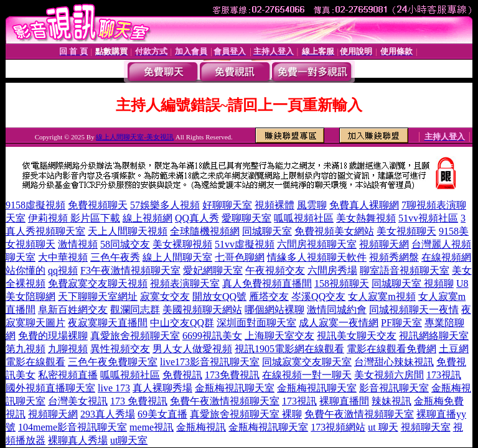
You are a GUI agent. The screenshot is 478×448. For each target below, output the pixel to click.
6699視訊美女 (212, 336)
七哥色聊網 (240, 257)
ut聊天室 (129, 440)
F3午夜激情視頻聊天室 (130, 270)
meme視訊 (152, 427)
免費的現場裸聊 (53, 336)
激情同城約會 (337, 310)
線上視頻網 (148, 218)
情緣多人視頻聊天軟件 (317, 257)
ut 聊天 (383, 427)
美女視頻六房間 (389, 375)
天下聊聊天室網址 (98, 296)
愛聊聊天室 (246, 218)
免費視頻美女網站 (334, 231)
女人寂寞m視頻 (382, 296)
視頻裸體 (274, 205)
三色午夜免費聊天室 (113, 362)
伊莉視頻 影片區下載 (74, 218)
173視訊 (444, 375)
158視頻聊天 (342, 283)
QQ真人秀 (197, 218)
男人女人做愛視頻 (192, 349)
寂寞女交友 (165, 296)
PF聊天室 (401, 323)
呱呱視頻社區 (304, 218)
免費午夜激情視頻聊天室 (225, 401)
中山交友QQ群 (182, 323)
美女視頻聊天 (406, 231)
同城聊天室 (267, 231)
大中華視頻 (63, 257)
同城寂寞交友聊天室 (307, 362)
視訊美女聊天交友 (357, 336)
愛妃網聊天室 (213, 270)
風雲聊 (312, 205)
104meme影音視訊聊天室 (73, 427)
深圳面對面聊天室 (256, 323)
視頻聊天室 (426, 427)
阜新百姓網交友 (73, 310)
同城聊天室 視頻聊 (413, 283)
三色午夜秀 (115, 257)
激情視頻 (78, 244)
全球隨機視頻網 (205, 231)
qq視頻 (63, 270)
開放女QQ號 (219, 296)
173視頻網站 (338, 427)
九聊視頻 (68, 349)
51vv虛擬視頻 (245, 244)
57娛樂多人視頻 (165, 205)
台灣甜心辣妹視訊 (394, 362)
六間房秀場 (332, 270)
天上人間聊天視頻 (128, 231)
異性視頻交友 (120, 349)
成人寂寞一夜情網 (339, 323)
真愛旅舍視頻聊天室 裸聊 (246, 414)
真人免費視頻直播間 (267, 283)
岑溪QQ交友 (318, 296)
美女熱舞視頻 (366, 218)
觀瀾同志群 (135, 310)
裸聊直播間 (344, 401)
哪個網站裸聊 (274, 310)
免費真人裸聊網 (364, 205)
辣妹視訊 (391, 401)
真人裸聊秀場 (162, 388)
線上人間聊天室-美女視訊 (135, 137)
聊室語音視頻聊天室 (405, 270)
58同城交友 (125, 244)
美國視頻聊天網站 (202, 310)
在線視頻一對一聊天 (307, 375)
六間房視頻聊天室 (317, 244)
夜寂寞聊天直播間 (108, 323)
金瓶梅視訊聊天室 (235, 388)
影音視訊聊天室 (394, 388)
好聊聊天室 (227, 205)
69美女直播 (162, 414)
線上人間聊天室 (177, 257)
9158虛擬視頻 (35, 205)
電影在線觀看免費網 (391, 349)
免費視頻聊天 (98, 205)
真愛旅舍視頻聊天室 (135, 336)
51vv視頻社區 (428, 218)
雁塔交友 (269, 296)
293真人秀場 (108, 414)
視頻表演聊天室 (185, 283)
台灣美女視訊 (78, 401)
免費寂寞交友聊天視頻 (98, 283)
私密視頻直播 (68, 375)
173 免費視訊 (139, 401)
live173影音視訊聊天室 (210, 362)
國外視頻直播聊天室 (50, 388)
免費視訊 (182, 375)
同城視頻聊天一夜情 (414, 310)
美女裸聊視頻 (182, 244)
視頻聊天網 (384, 244)
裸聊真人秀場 (78, 440)
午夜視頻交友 (275, 270)
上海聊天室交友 (279, 336)
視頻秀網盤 (394, 257)
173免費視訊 (232, 375)
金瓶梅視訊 (201, 427)
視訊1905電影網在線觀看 (289, 349)
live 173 (114, 388)
